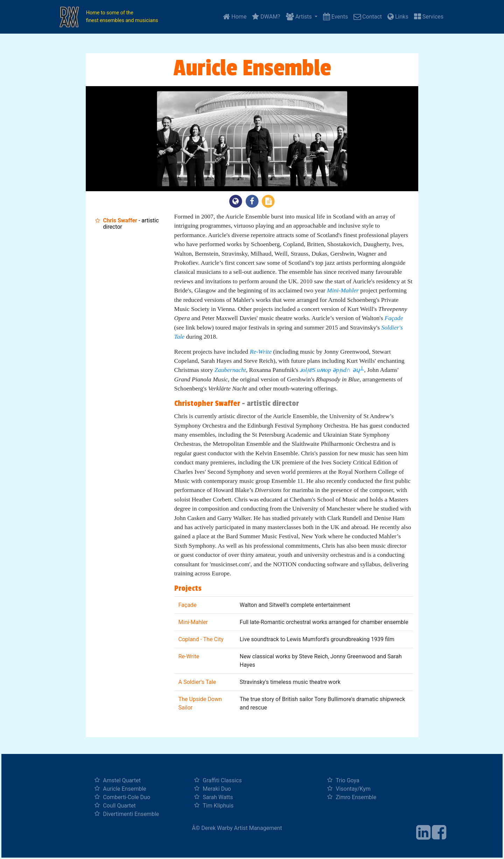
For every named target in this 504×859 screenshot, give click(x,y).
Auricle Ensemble (124, 789)
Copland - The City (201, 639)
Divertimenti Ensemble (131, 814)
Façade (394, 318)
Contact (368, 17)
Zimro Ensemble (356, 797)
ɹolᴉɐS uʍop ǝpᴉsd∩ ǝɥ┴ (332, 370)
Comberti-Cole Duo (127, 797)
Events (335, 17)
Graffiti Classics (222, 780)
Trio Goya (347, 780)
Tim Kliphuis (218, 806)
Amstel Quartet (122, 780)
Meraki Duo (217, 789)
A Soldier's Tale (197, 682)
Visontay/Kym (353, 789)
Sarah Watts (218, 797)
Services (429, 17)
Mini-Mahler (343, 290)
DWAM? (266, 17)
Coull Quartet (119, 806)
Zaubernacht (230, 370)
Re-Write (261, 352)
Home (235, 17)
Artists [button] (300, 17)
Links (398, 17)
